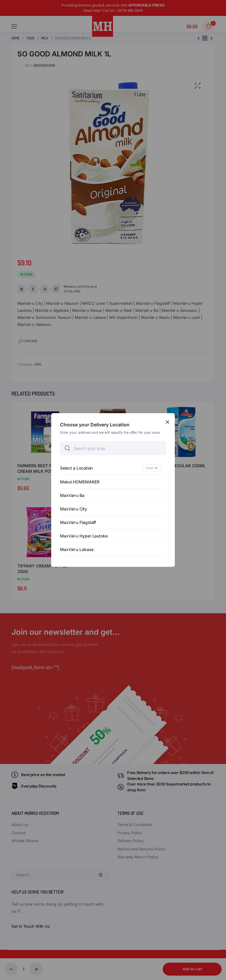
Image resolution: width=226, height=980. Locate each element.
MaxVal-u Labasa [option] (77, 549)
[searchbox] (113, 448)
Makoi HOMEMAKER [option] (80, 482)
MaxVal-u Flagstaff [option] (78, 522)
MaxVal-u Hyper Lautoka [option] (84, 536)
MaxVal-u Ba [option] (72, 495)
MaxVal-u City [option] (74, 509)
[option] (113, 468)
